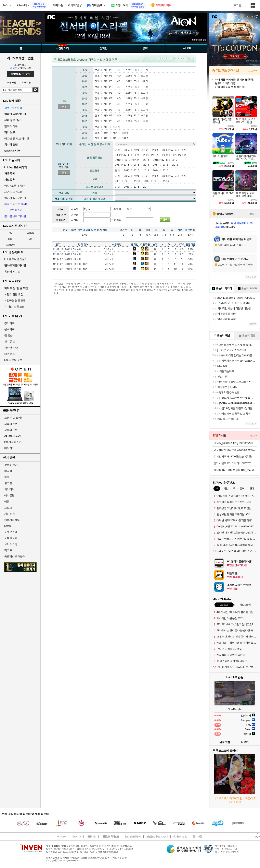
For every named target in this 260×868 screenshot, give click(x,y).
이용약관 (91, 836)
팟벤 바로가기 (12, 465)
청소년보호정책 (133, 836)
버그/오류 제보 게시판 (17, 138)
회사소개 (62, 836)
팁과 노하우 (11, 126)
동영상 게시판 (12, 272)
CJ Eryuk (109, 249)
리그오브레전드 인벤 (20, 58)
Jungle (30, 233)
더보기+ (253, 214)
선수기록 (9, 329)
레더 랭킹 (10, 354)
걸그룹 (8, 483)
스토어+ (252, 71)
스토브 (8, 508)
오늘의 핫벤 (11, 424)
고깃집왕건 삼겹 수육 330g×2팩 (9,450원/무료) (235, 450)
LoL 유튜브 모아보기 (16, 259)
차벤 (7, 477)
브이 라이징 (11, 544)
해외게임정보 (12, 520)
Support (10, 245)
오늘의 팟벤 (11, 430)
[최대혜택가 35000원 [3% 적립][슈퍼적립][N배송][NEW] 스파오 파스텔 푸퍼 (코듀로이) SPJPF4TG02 (235, 470)
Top (10, 233)
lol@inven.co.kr (165, 290)
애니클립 (9, 495)
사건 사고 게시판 (14, 192)
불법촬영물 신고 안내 (157, 836)
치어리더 (9, 489)
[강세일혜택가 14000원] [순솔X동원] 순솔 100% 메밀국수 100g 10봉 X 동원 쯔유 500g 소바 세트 (235, 456)
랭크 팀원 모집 (14, 294)
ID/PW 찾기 (28, 83)
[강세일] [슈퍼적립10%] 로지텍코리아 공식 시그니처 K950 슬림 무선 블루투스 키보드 (235, 443)
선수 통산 (10, 342)
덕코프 (8, 550)
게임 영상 (10, 514)
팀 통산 (8, 335)
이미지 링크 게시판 (15, 198)
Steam (8, 526)
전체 (64, 107)
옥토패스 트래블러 (15, 556)
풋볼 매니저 (11, 538)
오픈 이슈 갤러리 (14, 418)
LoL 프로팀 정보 (13, 360)
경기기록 (9, 323)
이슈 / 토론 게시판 (14, 186)
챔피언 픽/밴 (11, 348)
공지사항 (197, 836)
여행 (7, 501)
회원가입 (12, 83)
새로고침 (249, 277)
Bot (30, 239)
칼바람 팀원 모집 (15, 300)
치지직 (8, 471)
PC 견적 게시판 (13, 442)
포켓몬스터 (11, 532)
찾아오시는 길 (180, 836)
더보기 (245, 742)
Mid (10, 239)
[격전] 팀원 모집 (14, 307)
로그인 (237, 5)
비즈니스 (76, 836)
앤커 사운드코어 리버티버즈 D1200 (232, 463)
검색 (35, 90)
